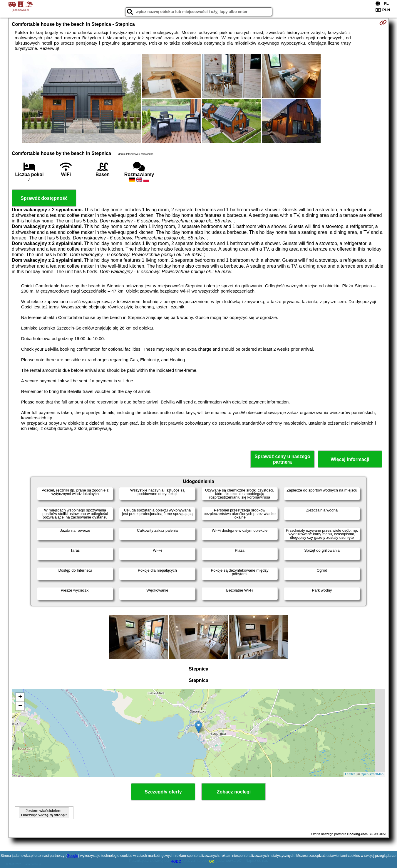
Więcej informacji (350, 459)
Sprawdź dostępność (44, 198)
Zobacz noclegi (234, 792)
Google (72, 856)
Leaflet (350, 774)
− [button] (20, 706)
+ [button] (20, 697)
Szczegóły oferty (163, 792)
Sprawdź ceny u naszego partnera (282, 459)
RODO (176, 862)
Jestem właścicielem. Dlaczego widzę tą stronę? (44, 813)
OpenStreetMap (372, 774)
